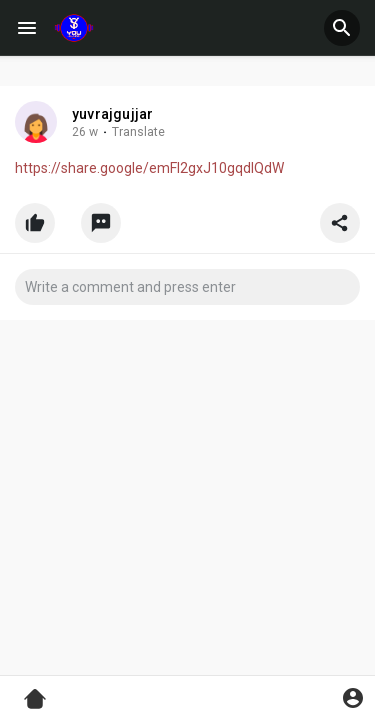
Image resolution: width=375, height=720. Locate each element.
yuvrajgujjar (112, 114)
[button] (342, 28)
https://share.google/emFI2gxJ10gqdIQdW (149, 168)
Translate (138, 132)
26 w (85, 132)
